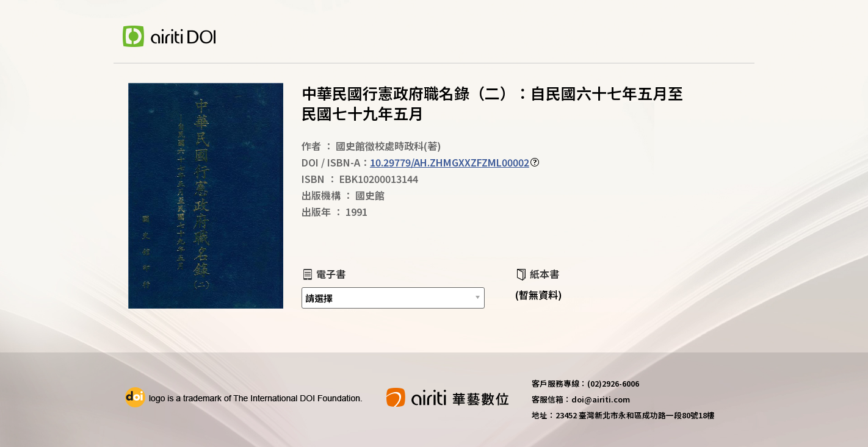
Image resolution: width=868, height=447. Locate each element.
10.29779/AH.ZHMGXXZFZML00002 (450, 162)
